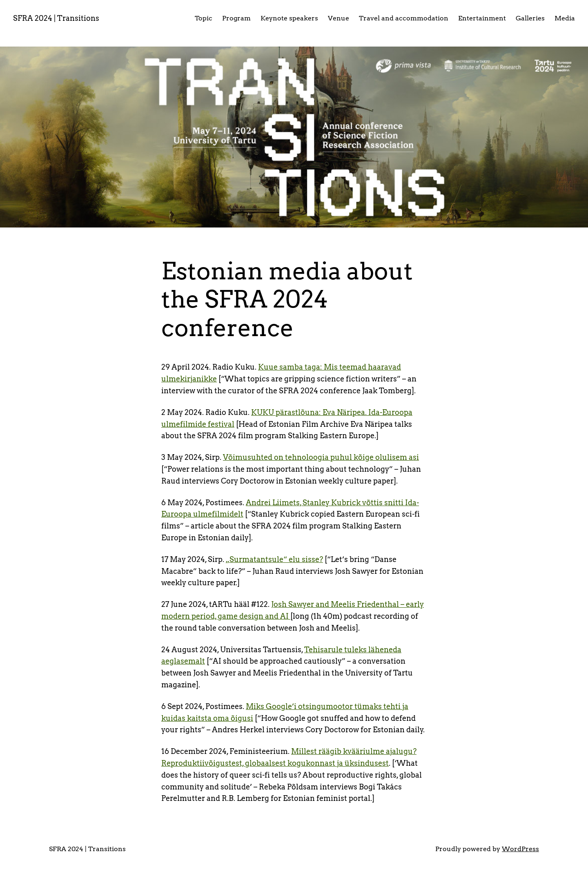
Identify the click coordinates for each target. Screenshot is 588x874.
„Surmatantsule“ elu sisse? (274, 559)
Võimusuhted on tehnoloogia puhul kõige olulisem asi (321, 457)
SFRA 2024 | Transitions (56, 18)
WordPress (520, 849)
